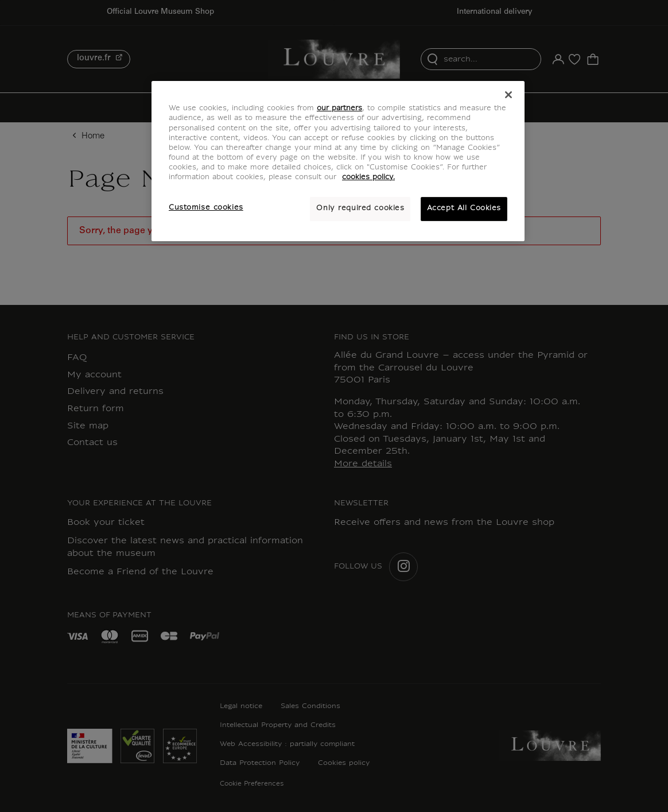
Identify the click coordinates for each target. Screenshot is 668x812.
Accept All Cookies (464, 208)
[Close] (508, 95)
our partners (339, 109)
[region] (338, 161)
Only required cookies (360, 208)
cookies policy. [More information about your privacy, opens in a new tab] (368, 177)
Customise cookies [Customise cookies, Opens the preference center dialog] (206, 208)
